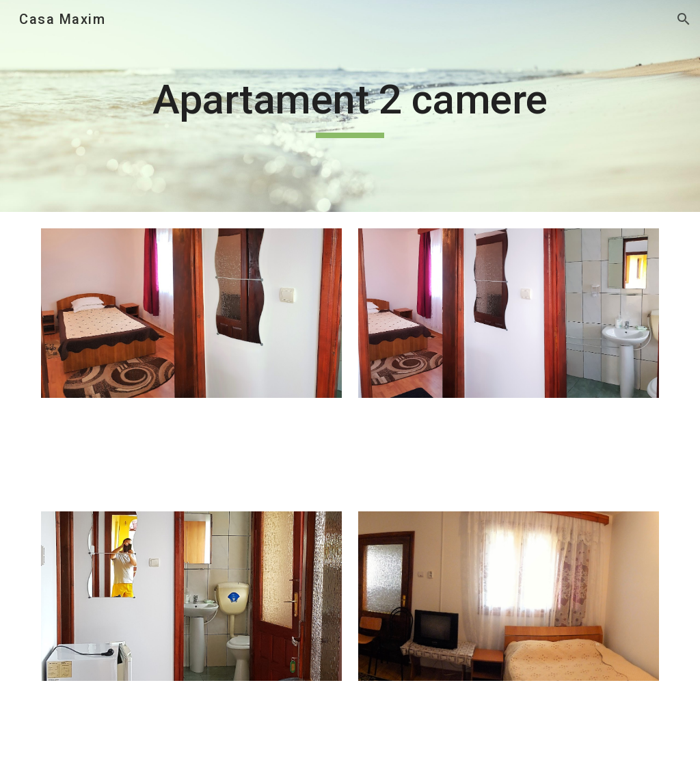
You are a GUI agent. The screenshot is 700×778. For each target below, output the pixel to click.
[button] (684, 19)
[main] (350, 106)
